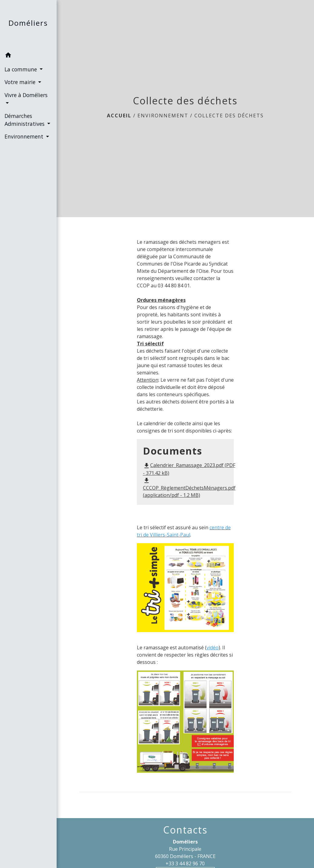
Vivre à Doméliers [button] (26, 95)
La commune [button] (21, 69)
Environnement (163, 116)
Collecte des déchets (229, 116)
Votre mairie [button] (21, 82)
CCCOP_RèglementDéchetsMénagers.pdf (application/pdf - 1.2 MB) (189, 488)
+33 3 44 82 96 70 (185, 863)
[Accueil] (28, 24)
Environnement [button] (25, 136)
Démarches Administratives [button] (25, 120)
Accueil (119, 116)
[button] (28, 56)
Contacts (185, 830)
